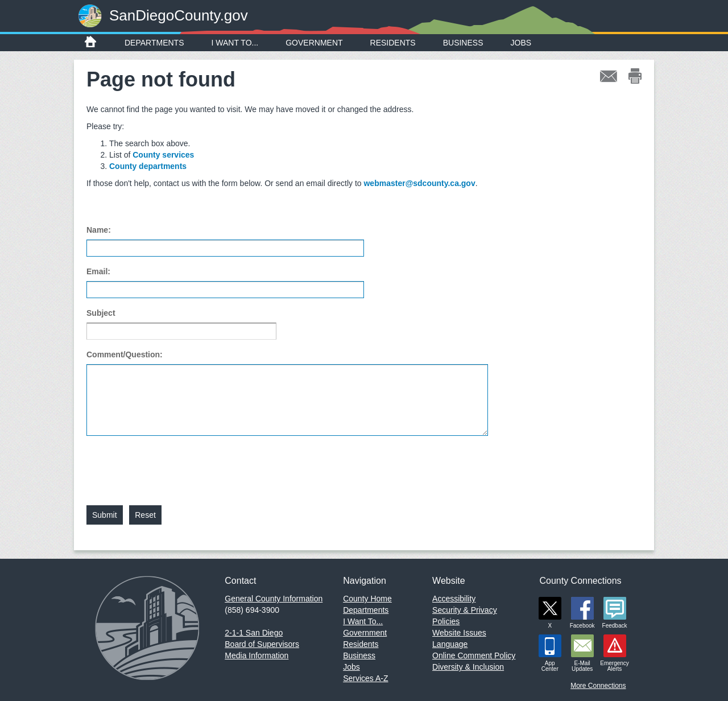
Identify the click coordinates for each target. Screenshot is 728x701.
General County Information (274, 599)
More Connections (598, 686)
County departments (148, 166)
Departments (154, 43)
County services (163, 155)
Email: (98, 271)
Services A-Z (365, 678)
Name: (99, 230)
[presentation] (173, 464)
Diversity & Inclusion (468, 667)
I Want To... (235, 43)
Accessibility (454, 599)
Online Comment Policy (474, 655)
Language (450, 644)
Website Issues (459, 633)
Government (314, 43)
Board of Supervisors (262, 644)
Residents (393, 43)
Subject (101, 313)
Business (463, 43)
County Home (367, 599)
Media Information (257, 655)
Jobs (521, 43)
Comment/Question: (125, 354)
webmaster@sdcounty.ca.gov (419, 183)
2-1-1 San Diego (254, 633)
